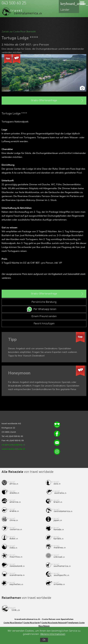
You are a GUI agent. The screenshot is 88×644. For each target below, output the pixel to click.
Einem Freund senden (44, 316)
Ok (44, 640)
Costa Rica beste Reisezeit (54, 623)
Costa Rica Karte (32, 623)
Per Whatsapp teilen (45, 309)
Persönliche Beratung (44, 302)
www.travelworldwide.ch (13, 449)
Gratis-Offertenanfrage (57, 101)
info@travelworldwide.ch (13, 445)
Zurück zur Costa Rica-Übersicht (19, 31)
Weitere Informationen (53, 634)
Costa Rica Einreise (13, 623)
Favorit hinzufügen (44, 324)
